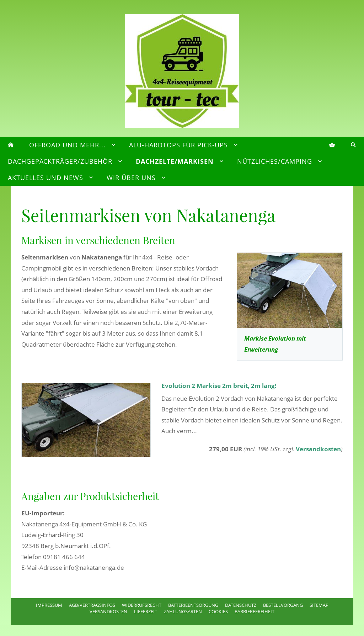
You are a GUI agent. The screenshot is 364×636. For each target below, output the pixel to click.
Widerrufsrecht (142, 605)
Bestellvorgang (283, 605)
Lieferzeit (146, 611)
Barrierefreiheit (255, 611)
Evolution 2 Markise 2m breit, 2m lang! (219, 386)
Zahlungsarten (183, 611)
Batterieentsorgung (193, 605)
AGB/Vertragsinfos (92, 605)
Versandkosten (318, 449)
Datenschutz (241, 605)
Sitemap (319, 605)
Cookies (218, 611)
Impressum (49, 605)
